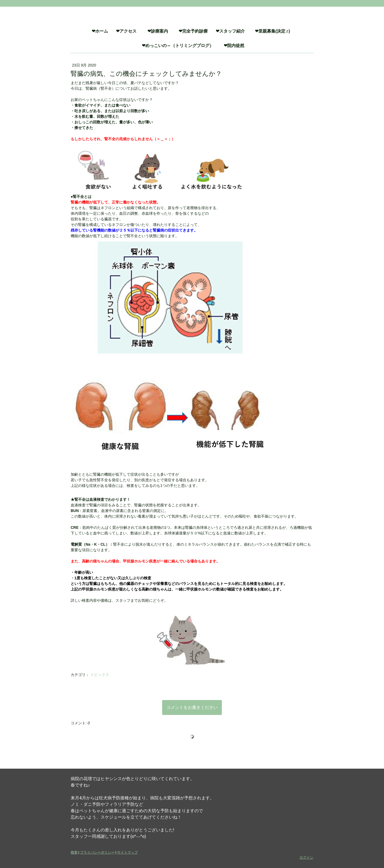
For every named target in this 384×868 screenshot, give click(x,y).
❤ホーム (100, 31)
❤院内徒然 (234, 46)
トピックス (100, 675)
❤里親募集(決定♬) (275, 31)
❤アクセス (126, 31)
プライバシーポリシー (97, 852)
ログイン (306, 857)
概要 (74, 852)
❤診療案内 (160, 31)
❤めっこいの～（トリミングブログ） (180, 46)
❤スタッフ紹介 (230, 31)
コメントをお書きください (192, 707)
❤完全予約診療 (193, 31)
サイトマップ (127, 852)
